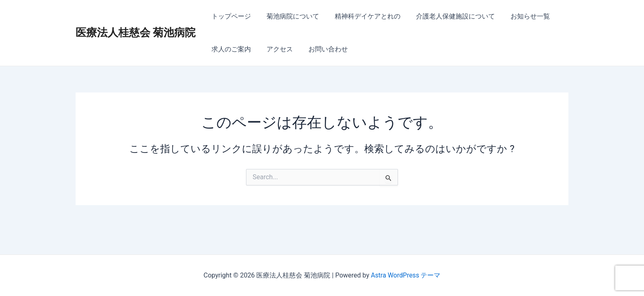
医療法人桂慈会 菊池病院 (136, 32)
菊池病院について (289, 16)
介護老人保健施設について (447, 16)
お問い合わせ (322, 49)
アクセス (276, 49)
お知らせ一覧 (519, 16)
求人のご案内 (230, 49)
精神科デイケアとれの (361, 16)
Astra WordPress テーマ (406, 275)
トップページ (230, 16)
